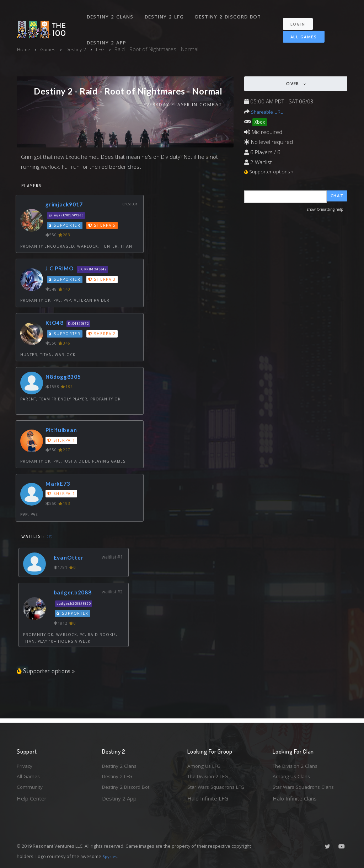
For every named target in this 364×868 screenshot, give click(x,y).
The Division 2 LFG (210, 775)
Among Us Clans (292, 775)
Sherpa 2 (103, 334)
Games (50, 49)
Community (30, 787)
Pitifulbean (63, 431)
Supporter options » (47, 671)
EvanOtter (71, 558)
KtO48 (56, 324)
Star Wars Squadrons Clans (306, 787)
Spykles (111, 856)
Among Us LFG (205, 764)
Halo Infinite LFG (208, 798)
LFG (106, 49)
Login (302, 18)
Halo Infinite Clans (295, 798)
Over (294, 84)
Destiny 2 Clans (111, 14)
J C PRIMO (61, 269)
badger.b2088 (75, 593)
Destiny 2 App (107, 33)
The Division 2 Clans (297, 764)
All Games (299, 31)
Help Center (32, 798)
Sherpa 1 (62, 441)
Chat (337, 197)
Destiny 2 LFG (166, 14)
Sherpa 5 (103, 226)
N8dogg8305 (65, 378)
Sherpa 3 (103, 280)
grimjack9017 (66, 205)
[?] (50, 537)
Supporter (65, 226)
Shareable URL (269, 111)
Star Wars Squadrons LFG (219, 787)
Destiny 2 (80, 49)
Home (24, 49)
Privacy (26, 764)
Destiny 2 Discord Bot (230, 14)
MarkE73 (59, 484)
